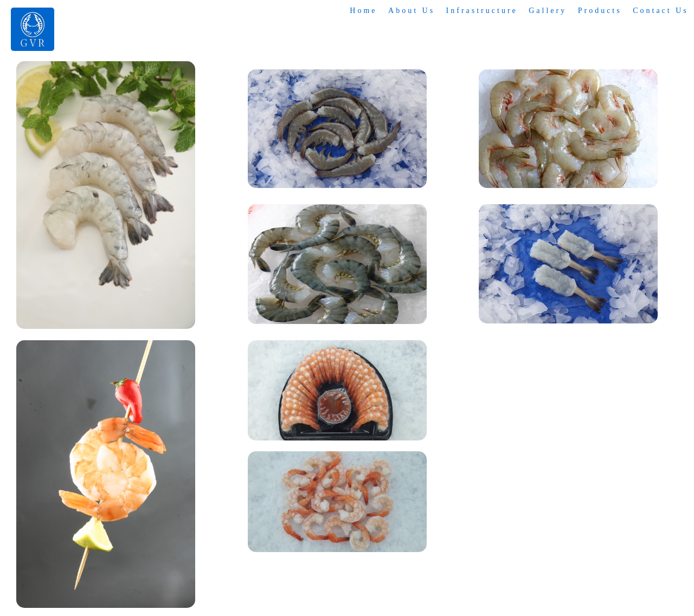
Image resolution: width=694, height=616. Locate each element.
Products (600, 11)
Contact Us (661, 11)
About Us (413, 11)
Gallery (548, 11)
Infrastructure (483, 11)
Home (365, 11)
